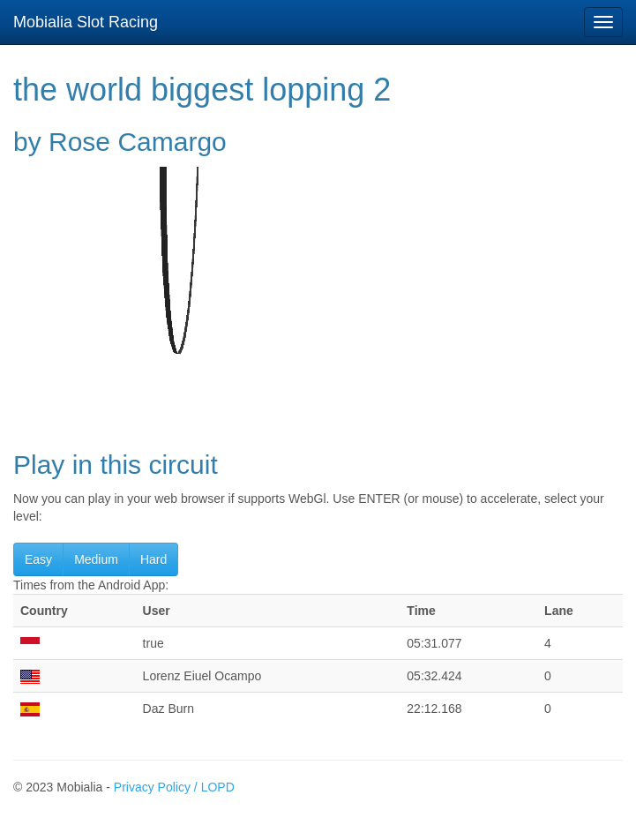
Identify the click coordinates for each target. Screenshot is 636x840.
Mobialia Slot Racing (86, 22)
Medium (96, 559)
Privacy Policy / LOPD (174, 787)
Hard (153, 559)
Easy (38, 559)
